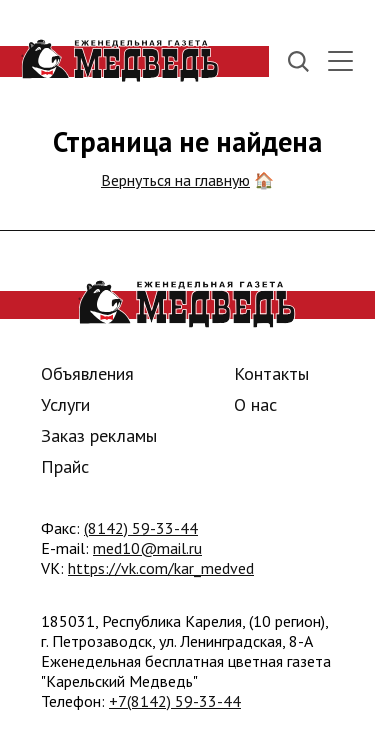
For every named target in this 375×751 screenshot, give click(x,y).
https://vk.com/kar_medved (161, 568)
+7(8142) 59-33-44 (175, 701)
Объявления (87, 373)
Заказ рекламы (99, 435)
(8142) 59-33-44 (141, 528)
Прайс (65, 466)
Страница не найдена (187, 141)
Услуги (65, 404)
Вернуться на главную (175, 180)
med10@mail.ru (147, 548)
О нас (255, 404)
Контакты (271, 373)
